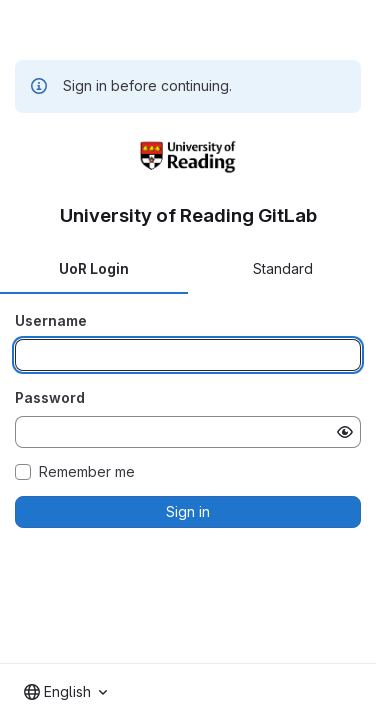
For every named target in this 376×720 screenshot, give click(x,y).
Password (50, 397)
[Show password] (345, 432)
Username (51, 320)
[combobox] (65, 692)
